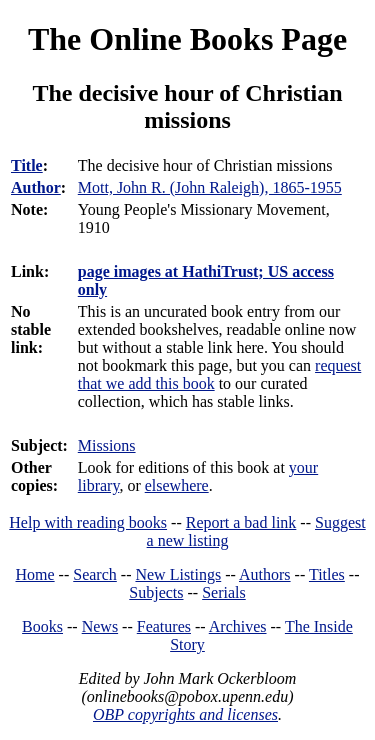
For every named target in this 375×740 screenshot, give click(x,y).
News (100, 626)
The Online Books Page (187, 39)
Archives (238, 626)
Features (164, 626)
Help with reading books (88, 522)
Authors (265, 574)
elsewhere (177, 485)
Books (42, 626)
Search (95, 574)
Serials (224, 592)
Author (36, 187)
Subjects (156, 592)
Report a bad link (241, 522)
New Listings (178, 574)
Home (35, 574)
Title (27, 165)
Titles (327, 574)
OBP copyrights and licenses (185, 714)
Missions (107, 445)
